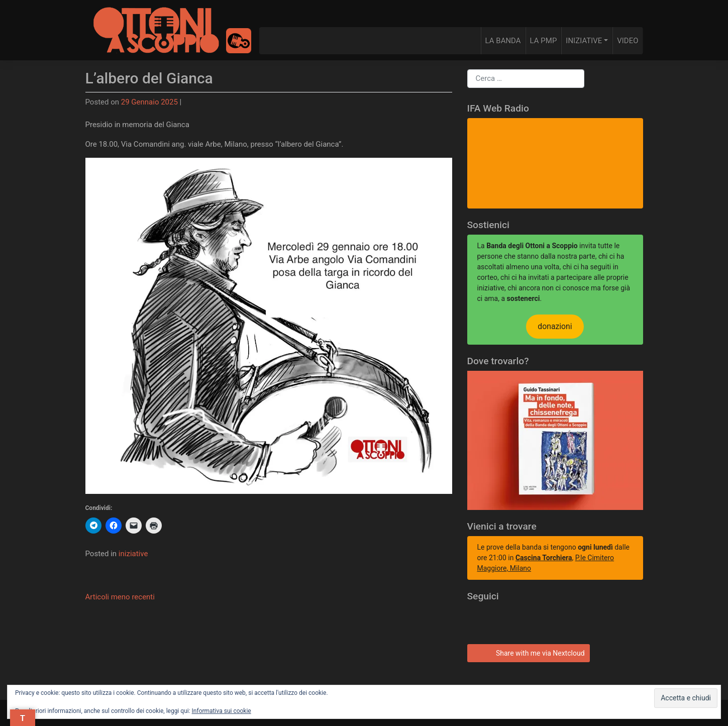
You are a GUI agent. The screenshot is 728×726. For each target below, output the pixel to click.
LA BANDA (503, 41)
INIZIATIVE (584, 41)
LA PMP (544, 41)
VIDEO (628, 41)
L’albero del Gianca (149, 78)
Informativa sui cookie (222, 711)
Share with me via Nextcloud (527, 652)
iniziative (133, 554)
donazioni (555, 326)
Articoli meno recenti (120, 597)
